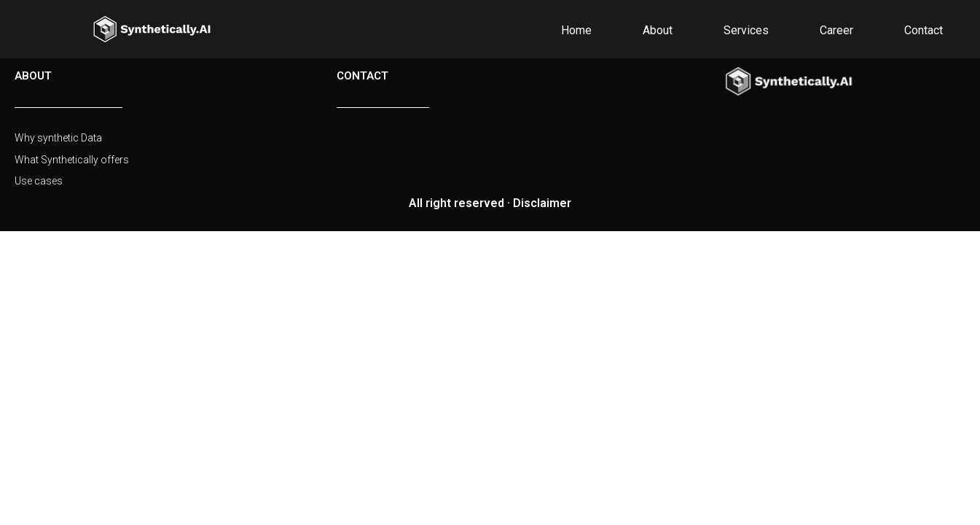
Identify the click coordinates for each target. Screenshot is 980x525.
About (658, 30)
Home (576, 30)
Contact (924, 30)
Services (746, 30)
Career (836, 30)
